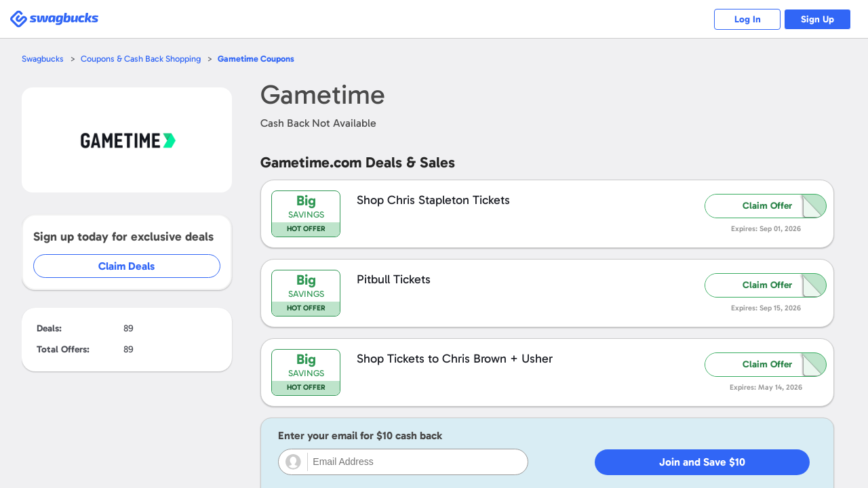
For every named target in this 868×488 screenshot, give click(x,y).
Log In (746, 19)
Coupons (256, 59)
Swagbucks (43, 59)
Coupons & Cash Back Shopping (141, 59)
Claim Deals (137, 266)
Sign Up (817, 19)
